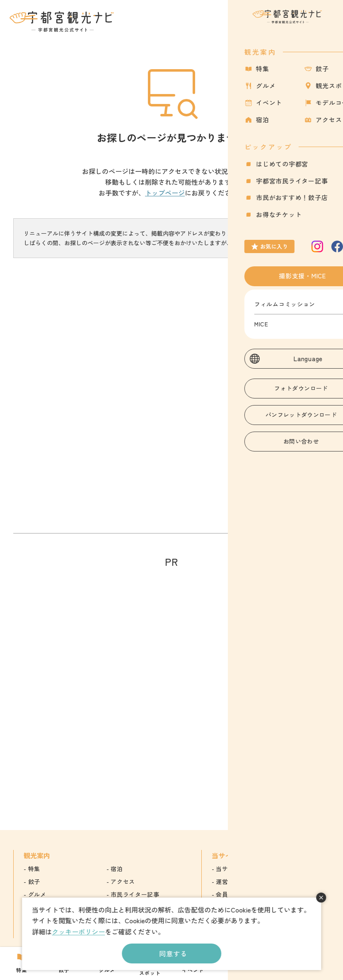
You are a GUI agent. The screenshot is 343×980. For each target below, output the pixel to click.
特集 (34, 869)
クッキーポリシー (78, 932)
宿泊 (117, 869)
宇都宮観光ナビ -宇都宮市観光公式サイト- (63, 22)
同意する (173, 953)
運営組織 (228, 881)
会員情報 (228, 894)
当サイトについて (240, 869)
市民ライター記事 (135, 894)
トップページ (165, 193)
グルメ (37, 894)
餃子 (34, 881)
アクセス (123, 881)
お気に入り (293, 26)
